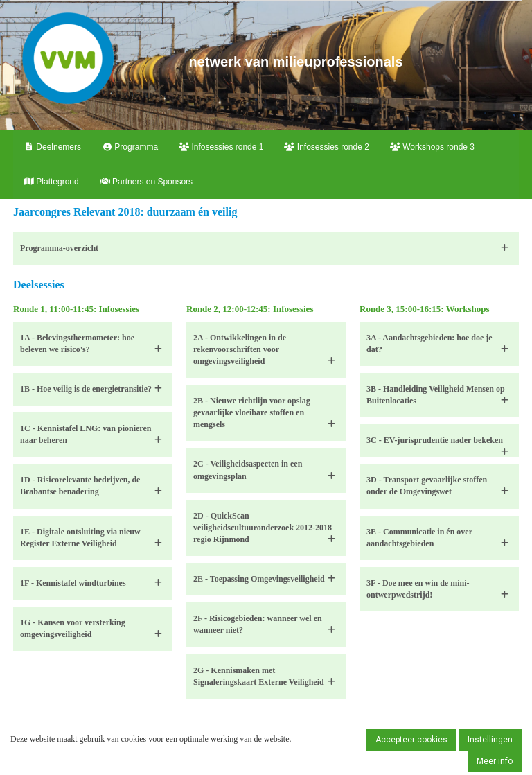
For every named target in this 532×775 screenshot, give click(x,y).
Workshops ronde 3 (432, 147)
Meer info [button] (495, 761)
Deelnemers (52, 147)
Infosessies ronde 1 (221, 147)
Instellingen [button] (490, 740)
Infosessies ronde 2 (326, 147)
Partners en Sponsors (146, 182)
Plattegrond (51, 182)
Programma (130, 147)
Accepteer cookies (411, 740)
